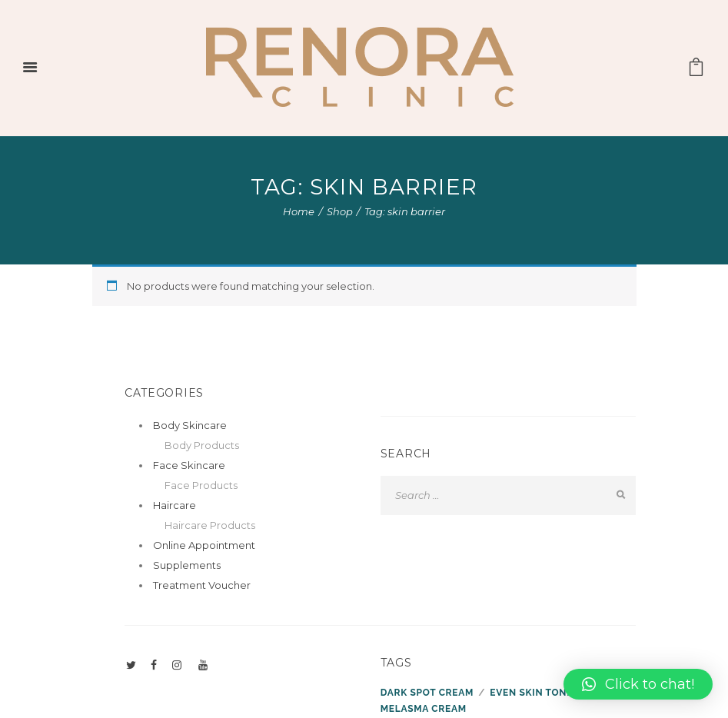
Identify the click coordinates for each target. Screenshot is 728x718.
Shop (340, 211)
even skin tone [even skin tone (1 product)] (531, 693)
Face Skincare (189, 465)
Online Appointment (204, 545)
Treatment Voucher (202, 585)
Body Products (202, 445)
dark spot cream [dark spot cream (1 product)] (427, 693)
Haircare (175, 505)
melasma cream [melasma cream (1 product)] (424, 709)
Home (299, 211)
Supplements (187, 565)
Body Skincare (190, 425)
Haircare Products (210, 525)
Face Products (201, 485)
